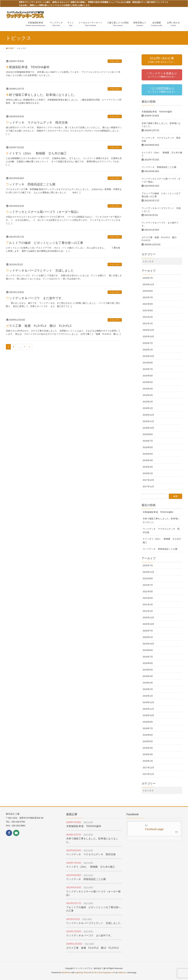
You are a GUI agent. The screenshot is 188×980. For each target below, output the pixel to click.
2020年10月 (148, 336)
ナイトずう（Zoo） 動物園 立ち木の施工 (36, 153)
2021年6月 (148, 310)
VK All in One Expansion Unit (103, 973)
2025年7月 (148, 278)
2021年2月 (148, 317)
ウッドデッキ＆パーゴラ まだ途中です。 (35, 298)
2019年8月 (148, 363)
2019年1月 (148, 408)
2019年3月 (148, 395)
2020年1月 (148, 350)
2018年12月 (148, 415)
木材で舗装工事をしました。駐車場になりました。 (41, 95)
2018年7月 (148, 441)
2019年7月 (148, 369)
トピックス (115, 61)
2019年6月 (148, 376)
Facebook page (154, 829)
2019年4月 (148, 389)
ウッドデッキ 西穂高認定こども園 (31, 184)
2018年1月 (148, 473)
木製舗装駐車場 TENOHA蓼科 (28, 67)
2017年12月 (148, 480)
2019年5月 (148, 382)
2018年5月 (148, 454)
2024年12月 (148, 284)
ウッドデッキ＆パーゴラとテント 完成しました (40, 271)
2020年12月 (148, 330)
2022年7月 (148, 297)
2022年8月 (148, 291)
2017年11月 (148, 487)
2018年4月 (148, 460)
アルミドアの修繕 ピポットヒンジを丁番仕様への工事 (45, 243)
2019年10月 (148, 356)
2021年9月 (148, 304)
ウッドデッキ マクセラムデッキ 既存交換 (37, 122)
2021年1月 (148, 323)
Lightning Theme (82, 973)
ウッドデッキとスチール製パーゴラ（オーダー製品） (43, 212)
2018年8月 (148, 434)
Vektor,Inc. (122, 973)
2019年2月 (148, 402)
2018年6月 (148, 447)
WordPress (66, 973)
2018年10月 (148, 428)
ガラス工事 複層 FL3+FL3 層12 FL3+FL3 (40, 326)
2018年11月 (148, 421)
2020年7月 (148, 343)
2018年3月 (148, 467)
